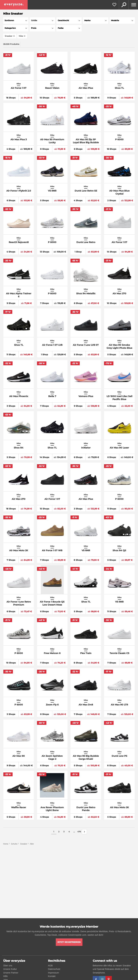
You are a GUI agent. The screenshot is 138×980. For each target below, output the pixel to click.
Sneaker (24, 844)
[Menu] (133, 5)
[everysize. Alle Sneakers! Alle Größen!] (14, 5)
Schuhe (14, 844)
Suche (124, 5)
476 (79, 832)
